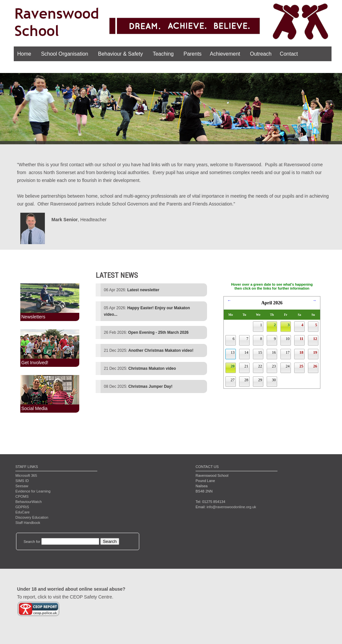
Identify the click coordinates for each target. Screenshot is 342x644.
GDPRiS (22, 507)
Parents (192, 54)
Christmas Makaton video (152, 368)
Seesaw (22, 486)
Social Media (34, 408)
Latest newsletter (143, 290)
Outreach (260, 54)
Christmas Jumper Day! (151, 386)
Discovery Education (32, 517)
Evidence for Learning (33, 491)
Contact (288, 54)
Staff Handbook (28, 523)
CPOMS (22, 496)
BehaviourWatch (28, 502)
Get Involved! (35, 363)
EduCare (22, 512)
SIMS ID (22, 481)
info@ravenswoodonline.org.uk (231, 507)
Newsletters (33, 317)
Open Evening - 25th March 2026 (158, 332)
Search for (32, 542)
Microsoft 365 (26, 475)
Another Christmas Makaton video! (161, 350)
